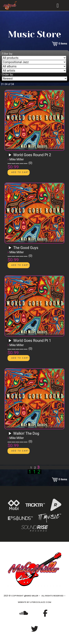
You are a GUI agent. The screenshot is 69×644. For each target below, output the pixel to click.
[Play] (10, 155)
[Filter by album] (34, 66)
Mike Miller (17, 159)
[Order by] (34, 79)
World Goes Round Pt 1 (32, 341)
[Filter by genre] (34, 62)
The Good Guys (26, 248)
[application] (10, 156)
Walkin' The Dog (26, 433)
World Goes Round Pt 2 (32, 155)
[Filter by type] (34, 58)
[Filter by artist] (34, 71)
